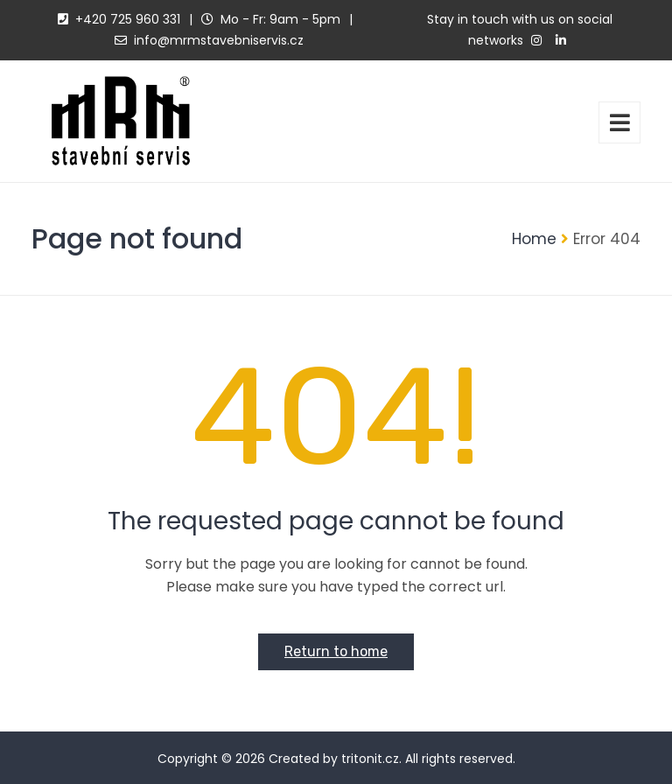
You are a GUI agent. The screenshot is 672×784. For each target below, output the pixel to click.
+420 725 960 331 (128, 19)
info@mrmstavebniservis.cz (219, 40)
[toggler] (619, 122)
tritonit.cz (370, 759)
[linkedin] (561, 41)
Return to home (336, 651)
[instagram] (537, 41)
